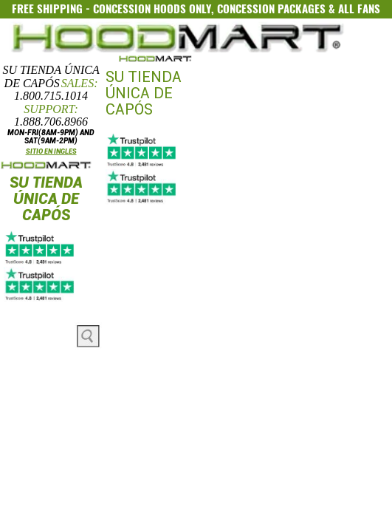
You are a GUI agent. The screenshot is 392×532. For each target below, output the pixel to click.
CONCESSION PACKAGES (271, 9)
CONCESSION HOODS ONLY (152, 9)
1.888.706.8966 (51, 122)
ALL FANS (359, 9)
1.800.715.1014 (51, 96)
